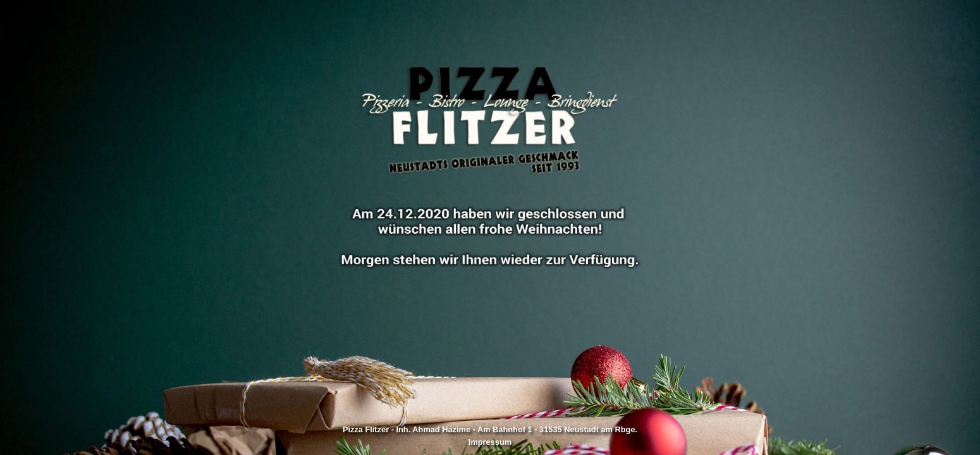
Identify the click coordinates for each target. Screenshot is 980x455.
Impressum (490, 442)
